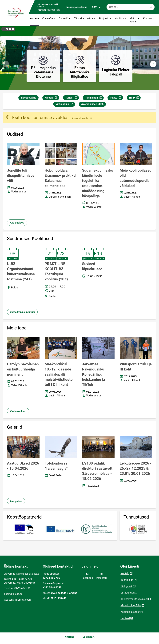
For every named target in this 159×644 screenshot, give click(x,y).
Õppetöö (65, 20)
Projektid (105, 20)
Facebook (87, 576)
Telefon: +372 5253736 (17, 588)
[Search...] (151, 7)
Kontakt (149, 20)
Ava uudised (17, 223)
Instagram (102, 576)
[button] (7, 29)
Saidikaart (88, 637)
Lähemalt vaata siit (82, 118)
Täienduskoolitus (85, 20)
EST (96, 7)
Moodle (52, 98)
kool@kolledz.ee (13, 594)
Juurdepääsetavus (76, 7)
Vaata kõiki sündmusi (22, 312)
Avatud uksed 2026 (92, 104)
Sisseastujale (28, 98)
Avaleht (34, 19)
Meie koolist (135, 20)
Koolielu (121, 20)
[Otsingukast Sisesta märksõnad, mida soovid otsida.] (131, 7)
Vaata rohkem (18, 411)
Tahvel (72, 98)
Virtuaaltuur (65, 105)
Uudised (125, 618)
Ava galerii (16, 501)
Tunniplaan (94, 98)
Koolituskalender (130, 612)
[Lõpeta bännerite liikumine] (3, 29)
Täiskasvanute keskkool (134, 599)
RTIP (135, 98)
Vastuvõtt (49, 20)
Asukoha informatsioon (17, 600)
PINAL (116, 98)
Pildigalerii (127, 586)
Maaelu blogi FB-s (131, 605)
